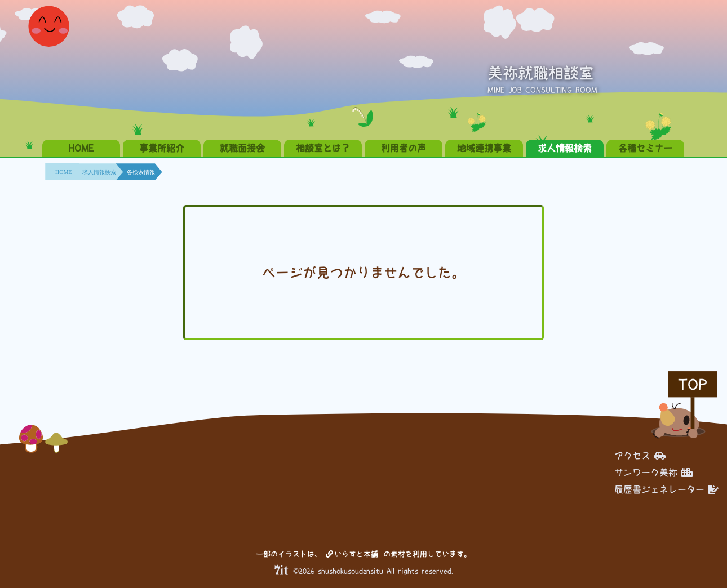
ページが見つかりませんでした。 (363, 273)
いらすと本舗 (352, 554)
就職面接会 (242, 148)
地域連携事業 (484, 148)
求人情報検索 (565, 148)
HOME (81, 148)
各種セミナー (645, 148)
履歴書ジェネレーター (666, 489)
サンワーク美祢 (653, 473)
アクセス (640, 456)
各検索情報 (141, 172)
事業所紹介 (162, 148)
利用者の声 (404, 148)
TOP (693, 384)
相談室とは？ (323, 148)
